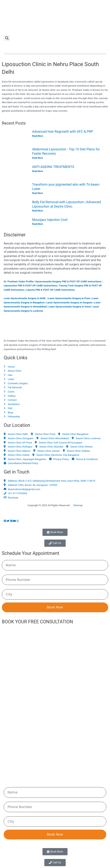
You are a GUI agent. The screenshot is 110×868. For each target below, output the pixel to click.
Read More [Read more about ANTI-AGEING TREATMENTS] (37, 171)
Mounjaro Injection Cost (50, 220)
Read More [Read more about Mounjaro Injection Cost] (37, 224)
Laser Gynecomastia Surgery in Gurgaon (69, 302)
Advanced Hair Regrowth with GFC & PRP (63, 131)
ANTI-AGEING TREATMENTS (53, 167)
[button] (7, 38)
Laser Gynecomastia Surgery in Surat (70, 306)
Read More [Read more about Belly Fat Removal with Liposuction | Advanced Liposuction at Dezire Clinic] (37, 211)
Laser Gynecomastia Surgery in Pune (69, 298)
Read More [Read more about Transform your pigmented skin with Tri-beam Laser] (37, 193)
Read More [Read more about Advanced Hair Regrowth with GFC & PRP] (37, 136)
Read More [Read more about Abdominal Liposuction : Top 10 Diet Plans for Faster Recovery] (37, 158)
